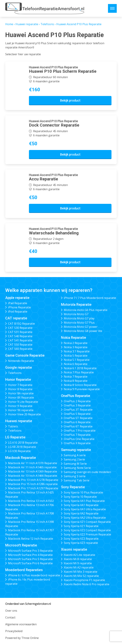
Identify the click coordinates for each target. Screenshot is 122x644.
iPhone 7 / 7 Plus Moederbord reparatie (90, 298)
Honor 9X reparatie (21, 410)
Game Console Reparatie (25, 355)
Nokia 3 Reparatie (76, 347)
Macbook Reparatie (21, 458)
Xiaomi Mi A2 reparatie (79, 567)
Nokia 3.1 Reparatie (77, 351)
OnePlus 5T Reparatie (78, 418)
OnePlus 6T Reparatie (78, 426)
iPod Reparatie (18, 312)
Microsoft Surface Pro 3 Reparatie (30, 551)
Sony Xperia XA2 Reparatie (81, 513)
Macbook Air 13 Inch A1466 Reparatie (33, 476)
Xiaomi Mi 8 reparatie (78, 559)
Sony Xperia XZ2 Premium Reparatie (87, 534)
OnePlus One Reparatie (79, 439)
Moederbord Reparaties (24, 570)
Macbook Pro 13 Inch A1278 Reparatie (33, 480)
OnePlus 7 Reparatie (77, 435)
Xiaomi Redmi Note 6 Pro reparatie (87, 584)
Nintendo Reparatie (21, 361)
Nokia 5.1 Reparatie (77, 360)
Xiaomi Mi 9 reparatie (78, 563)
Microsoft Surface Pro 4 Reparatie (30, 555)
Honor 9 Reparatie (20, 406)
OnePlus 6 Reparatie (77, 422)
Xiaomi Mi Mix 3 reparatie (81, 572)
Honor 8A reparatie (21, 393)
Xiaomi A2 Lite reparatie (79, 555)
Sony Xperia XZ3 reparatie (81, 543)
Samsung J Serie (74, 459)
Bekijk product (70, 100)
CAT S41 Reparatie (20, 340)
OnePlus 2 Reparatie (77, 401)
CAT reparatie (16, 318)
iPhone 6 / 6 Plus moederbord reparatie (34, 575)
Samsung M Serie (75, 464)
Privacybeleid (14, 631)
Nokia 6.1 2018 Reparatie (80, 368)
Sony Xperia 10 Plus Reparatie (83, 492)
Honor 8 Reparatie (20, 389)
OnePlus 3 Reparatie (77, 405)
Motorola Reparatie (76, 305)
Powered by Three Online (22, 638)
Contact (10, 617)
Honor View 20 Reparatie (24, 414)
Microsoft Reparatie (21, 545)
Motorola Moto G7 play (79, 318)
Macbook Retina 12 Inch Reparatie (31, 539)
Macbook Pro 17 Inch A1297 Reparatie (33, 488)
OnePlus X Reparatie (77, 443)
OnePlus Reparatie (76, 396)
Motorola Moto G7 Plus (79, 323)
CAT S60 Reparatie (20, 349)
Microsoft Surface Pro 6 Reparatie (30, 563)
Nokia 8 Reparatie (76, 381)
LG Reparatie (15, 437)
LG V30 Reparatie (19, 451)
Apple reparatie (17, 298)
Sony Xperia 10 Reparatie (80, 497)
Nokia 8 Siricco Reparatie (80, 385)
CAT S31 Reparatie (20, 332)
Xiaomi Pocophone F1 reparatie (84, 580)
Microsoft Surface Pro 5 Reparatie (30, 559)
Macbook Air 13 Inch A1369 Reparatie (33, 471)
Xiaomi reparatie (74, 549)
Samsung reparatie (76, 450)
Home (9, 24)
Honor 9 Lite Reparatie (23, 402)
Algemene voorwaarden (21, 624)
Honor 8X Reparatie (21, 398)
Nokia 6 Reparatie (76, 364)
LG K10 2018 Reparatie (23, 443)
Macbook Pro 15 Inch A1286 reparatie (33, 484)
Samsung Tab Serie (77, 480)
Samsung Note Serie (77, 468)
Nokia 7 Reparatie (76, 377)
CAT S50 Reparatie (20, 345)
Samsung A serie (75, 455)
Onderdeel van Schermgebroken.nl (28, 604)
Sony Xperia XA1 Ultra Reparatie (85, 509)
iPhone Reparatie (19, 307)
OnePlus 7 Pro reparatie (80, 431)
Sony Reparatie (73, 487)
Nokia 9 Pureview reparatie (82, 389)
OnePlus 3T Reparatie (78, 410)
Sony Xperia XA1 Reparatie (81, 505)
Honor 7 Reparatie (20, 385)
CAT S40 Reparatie (20, 336)
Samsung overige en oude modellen (87, 472)
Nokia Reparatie (74, 338)
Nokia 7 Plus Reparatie (79, 372)
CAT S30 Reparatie (20, 328)
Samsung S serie (75, 476)
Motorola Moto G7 (76, 314)
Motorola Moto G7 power (81, 327)
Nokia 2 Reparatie (76, 343)
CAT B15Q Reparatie (21, 324)
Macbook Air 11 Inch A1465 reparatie (32, 467)
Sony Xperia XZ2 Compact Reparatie (87, 530)
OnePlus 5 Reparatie (77, 414)
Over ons (11, 611)
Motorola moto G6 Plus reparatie (86, 310)
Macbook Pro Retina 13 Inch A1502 (31, 501)
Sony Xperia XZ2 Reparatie (81, 539)
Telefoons (47, 24)
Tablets (13, 426)
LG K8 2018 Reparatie (22, 447)
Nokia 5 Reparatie (76, 356)
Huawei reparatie (27, 24)
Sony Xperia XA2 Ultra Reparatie (85, 518)
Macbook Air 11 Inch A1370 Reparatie (33, 463)
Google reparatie (19, 367)
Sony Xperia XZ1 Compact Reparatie (87, 522)
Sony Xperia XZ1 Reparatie (81, 526)
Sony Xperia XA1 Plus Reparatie (84, 501)
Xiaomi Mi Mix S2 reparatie (81, 576)
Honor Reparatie (18, 380)
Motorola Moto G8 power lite (83, 331)
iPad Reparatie (18, 303)
